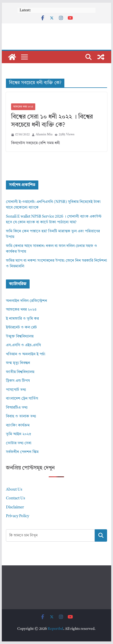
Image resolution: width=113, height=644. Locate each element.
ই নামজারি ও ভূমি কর (22, 319)
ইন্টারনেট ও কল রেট (21, 328)
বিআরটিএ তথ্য (17, 408)
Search (101, 535)
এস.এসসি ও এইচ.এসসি (23, 345)
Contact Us (15, 498)
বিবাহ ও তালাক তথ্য (21, 416)
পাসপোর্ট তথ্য (16, 390)
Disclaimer (15, 507)
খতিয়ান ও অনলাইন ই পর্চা (26, 354)
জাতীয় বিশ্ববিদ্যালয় (20, 372)
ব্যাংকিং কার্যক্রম (18, 426)
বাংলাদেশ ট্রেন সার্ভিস (22, 399)
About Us (14, 490)
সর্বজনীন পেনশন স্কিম (22, 452)
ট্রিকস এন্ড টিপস (18, 381)
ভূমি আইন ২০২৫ (19, 434)
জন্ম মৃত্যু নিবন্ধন (18, 363)
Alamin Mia (44, 135)
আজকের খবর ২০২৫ (23, 107)
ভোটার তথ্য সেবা (19, 443)
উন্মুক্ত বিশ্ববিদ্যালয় (20, 337)
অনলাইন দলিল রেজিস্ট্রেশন (27, 301)
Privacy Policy (18, 516)
